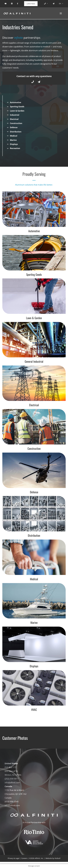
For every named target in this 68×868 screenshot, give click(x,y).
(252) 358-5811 (12, 779)
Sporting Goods (17, 107)
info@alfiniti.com (12, 783)
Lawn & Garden (17, 111)
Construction (16, 123)
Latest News (31, 4)
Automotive (16, 102)
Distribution (16, 132)
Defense (14, 127)
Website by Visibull (53, 858)
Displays (14, 144)
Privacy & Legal (14, 858)
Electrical (14, 119)
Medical (14, 136)
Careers (24, 858)
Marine (13, 140)
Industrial (15, 115)
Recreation (15, 148)
